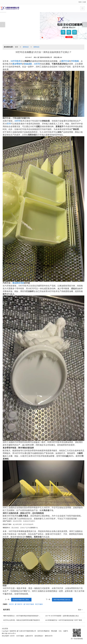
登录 (80, 2)
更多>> (80, 610)
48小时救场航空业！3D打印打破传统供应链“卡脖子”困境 (64, 620)
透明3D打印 (49, 636)
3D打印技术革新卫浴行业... (62, 600)
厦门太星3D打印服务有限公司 (26, 631)
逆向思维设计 (39, 636)
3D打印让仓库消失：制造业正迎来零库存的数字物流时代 (21, 620)
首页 (17, 47)
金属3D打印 (29, 636)
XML (60, 631)
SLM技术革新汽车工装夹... (21, 600)
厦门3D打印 (19, 604)
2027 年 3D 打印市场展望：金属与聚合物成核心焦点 (62, 616)
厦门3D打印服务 (29, 604)
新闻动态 (26, 47)
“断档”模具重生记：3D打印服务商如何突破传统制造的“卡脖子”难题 (23, 616)
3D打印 (11, 604)
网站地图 (54, 631)
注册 (84, 2)
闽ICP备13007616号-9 (9, 633)
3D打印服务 (39, 604)
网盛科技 (47, 631)
